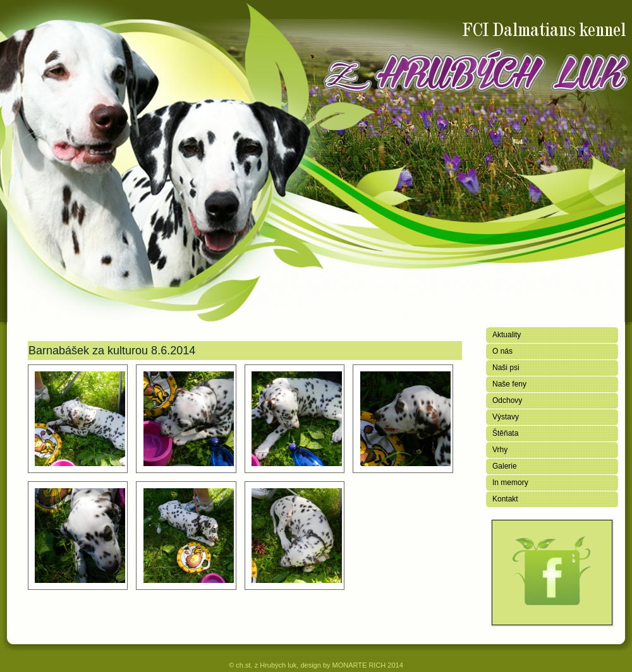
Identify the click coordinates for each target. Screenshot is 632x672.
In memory (510, 483)
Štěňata (505, 433)
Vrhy (500, 450)
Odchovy (507, 400)
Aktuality (507, 335)
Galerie (505, 466)
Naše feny (509, 384)
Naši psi (506, 368)
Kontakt (505, 499)
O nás (502, 351)
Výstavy (506, 417)
